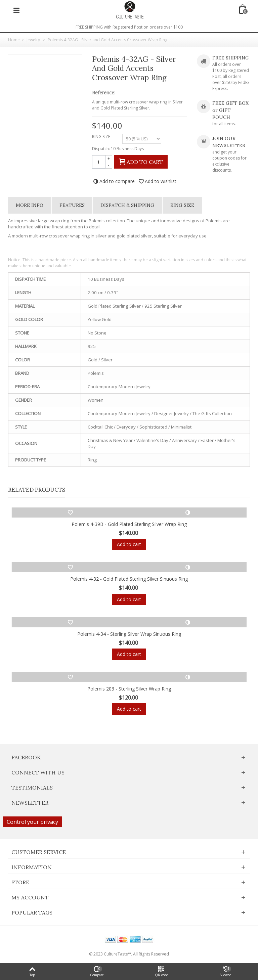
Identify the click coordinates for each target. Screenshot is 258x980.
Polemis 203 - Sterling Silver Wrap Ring (129, 689)
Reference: (104, 93)
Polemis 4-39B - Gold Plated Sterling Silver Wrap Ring (129, 524)
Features (72, 205)
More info (30, 205)
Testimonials (32, 788)
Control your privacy (32, 822)
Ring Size (182, 205)
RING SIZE (102, 137)
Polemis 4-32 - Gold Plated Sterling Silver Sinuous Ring (129, 579)
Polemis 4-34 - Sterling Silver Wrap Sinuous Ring (129, 634)
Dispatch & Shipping (127, 205)
